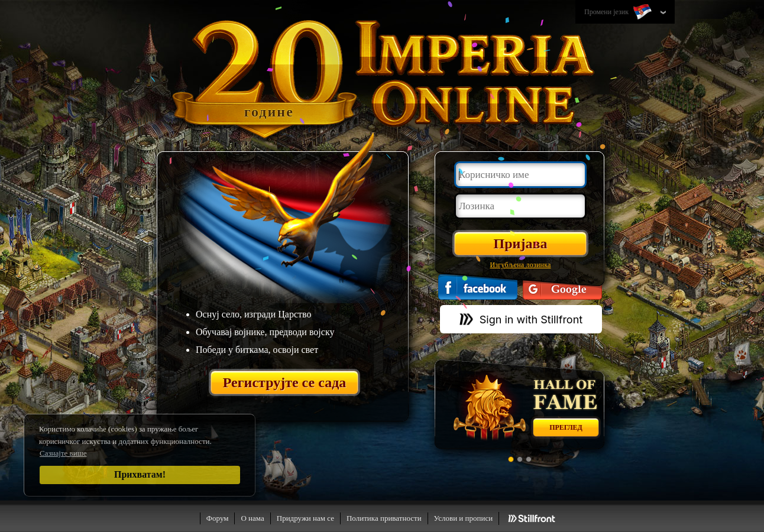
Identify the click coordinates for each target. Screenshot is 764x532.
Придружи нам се (305, 518)
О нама (252, 518)
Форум (218, 518)
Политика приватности (384, 518)
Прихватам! (140, 474)
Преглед (566, 427)
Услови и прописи (464, 518)
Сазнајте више (63, 453)
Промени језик (619, 12)
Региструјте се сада (285, 382)
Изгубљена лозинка (520, 265)
